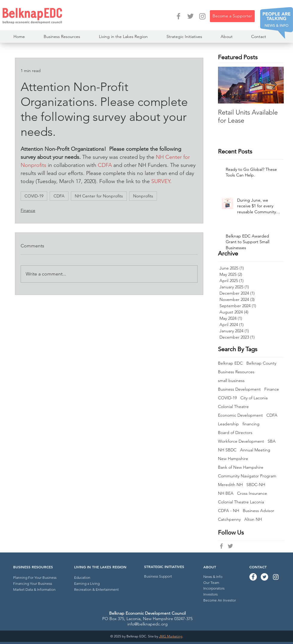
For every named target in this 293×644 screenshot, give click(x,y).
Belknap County (261, 363)
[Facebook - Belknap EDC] (178, 16)
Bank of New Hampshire (241, 467)
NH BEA (226, 493)
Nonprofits (143, 196)
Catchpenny (229, 519)
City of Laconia (254, 398)
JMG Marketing (171, 636)
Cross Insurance (252, 493)
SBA (272, 441)
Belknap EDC (230, 363)
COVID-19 (34, 196)
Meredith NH (230, 485)
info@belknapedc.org (148, 624)
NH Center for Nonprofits (99, 196)
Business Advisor (258, 511)
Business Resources (236, 372)
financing (251, 424)
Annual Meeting (255, 450)
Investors (210, 594)
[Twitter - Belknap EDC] (190, 16)
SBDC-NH (256, 485)
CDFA (59, 196)
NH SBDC (227, 450)
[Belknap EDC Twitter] (230, 546)
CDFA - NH (229, 511)
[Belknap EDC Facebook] (221, 546)
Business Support (158, 576)
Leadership (228, 424)
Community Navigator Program (247, 476)
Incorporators (214, 588)
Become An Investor (220, 600)
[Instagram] (202, 16)
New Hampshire (233, 459)
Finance (28, 210)
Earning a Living (87, 583)
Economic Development (240, 415)
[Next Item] (274, 85)
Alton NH (253, 519)
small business (231, 381)
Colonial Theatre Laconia (241, 502)
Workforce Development (241, 441)
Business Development (239, 389)
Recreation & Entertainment (96, 589)
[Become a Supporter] (232, 16)
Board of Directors (235, 433)
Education (82, 577)
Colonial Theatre (233, 407)
